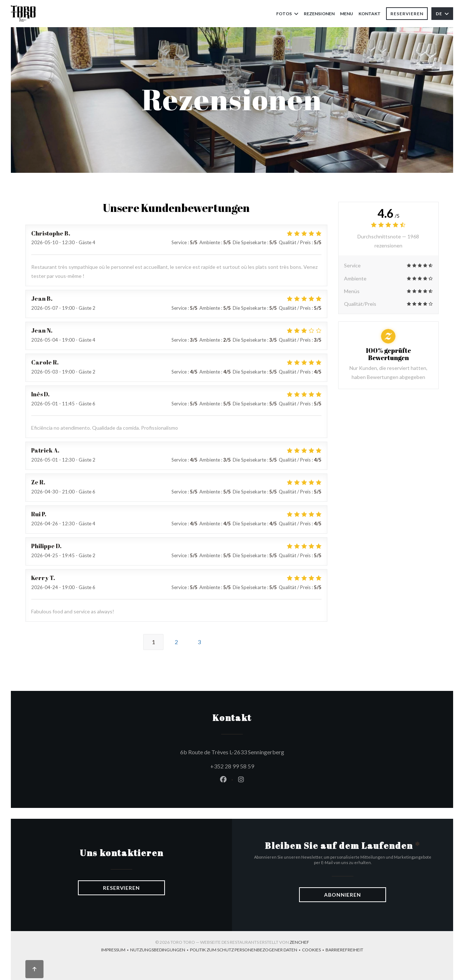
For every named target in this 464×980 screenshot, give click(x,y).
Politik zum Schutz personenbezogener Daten (246, 950)
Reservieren (407, 14)
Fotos (287, 14)
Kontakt (370, 14)
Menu (347, 13)
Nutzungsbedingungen (160, 950)
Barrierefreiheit (344, 950)
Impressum (116, 950)
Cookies (314, 950)
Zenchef (299, 942)
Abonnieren (343, 895)
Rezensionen (319, 14)
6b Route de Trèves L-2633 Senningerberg (265, 751)
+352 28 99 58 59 (232, 766)
